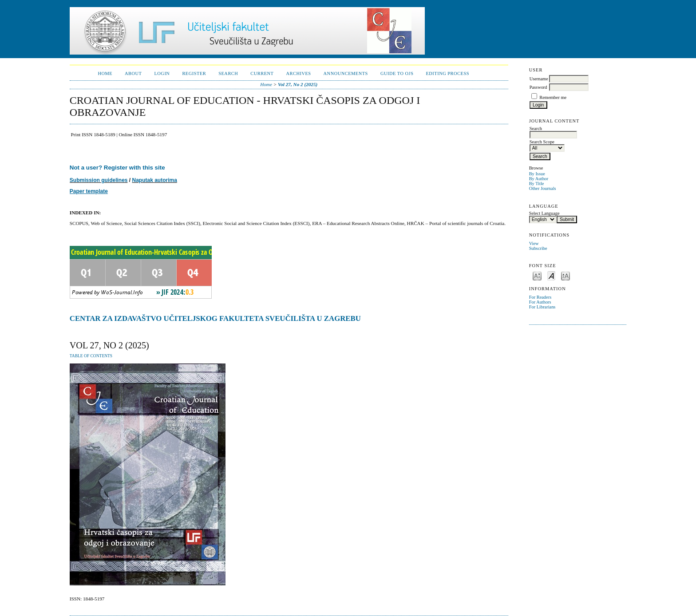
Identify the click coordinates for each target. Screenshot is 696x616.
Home (105, 73)
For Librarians (542, 307)
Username (539, 79)
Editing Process (447, 73)
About (133, 73)
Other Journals (543, 188)
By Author (539, 179)
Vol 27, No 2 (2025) (298, 84)
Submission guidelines (99, 180)
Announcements (346, 73)
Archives (298, 73)
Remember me (553, 97)
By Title (537, 184)
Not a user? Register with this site (117, 168)
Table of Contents (91, 356)
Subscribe (538, 248)
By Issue (537, 174)
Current (262, 73)
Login (162, 73)
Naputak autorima (155, 180)
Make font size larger (565, 275)
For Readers (540, 297)
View (534, 243)
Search (228, 73)
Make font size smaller (537, 275)
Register (194, 73)
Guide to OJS (397, 73)
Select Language (544, 213)
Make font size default (551, 275)
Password (538, 87)
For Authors (540, 302)
